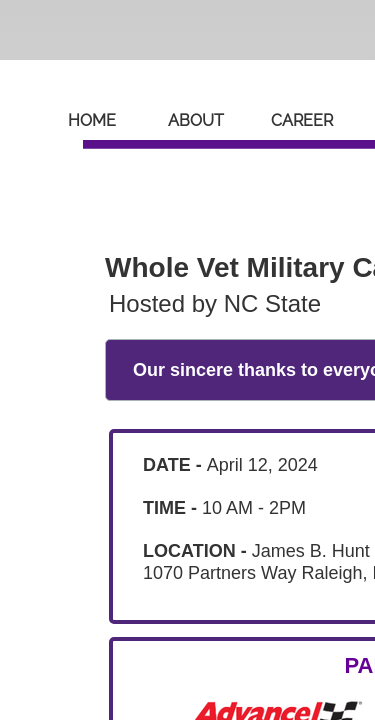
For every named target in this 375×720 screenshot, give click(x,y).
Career (302, 120)
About (196, 120)
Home (92, 120)
